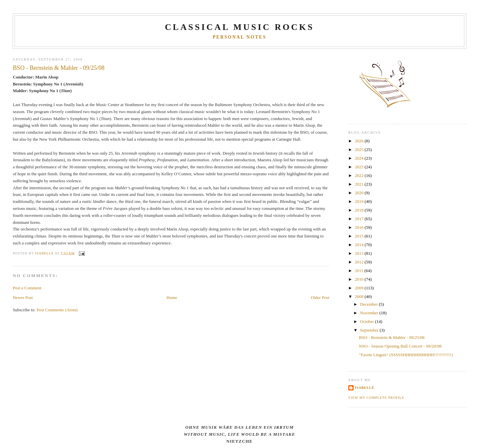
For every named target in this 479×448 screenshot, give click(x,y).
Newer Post (23, 298)
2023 (360, 167)
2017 (360, 219)
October (367, 321)
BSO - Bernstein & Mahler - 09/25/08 (392, 337)
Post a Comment (27, 288)
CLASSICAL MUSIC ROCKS (240, 27)
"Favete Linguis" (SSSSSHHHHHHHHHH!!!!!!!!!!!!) (406, 355)
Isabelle (365, 388)
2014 (360, 245)
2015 (360, 236)
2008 (360, 297)
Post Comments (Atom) (57, 310)
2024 (360, 158)
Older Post (320, 298)
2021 (360, 184)
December (369, 304)
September (370, 330)
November (370, 313)
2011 (360, 271)
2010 (360, 279)
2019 (360, 201)
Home (172, 298)
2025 (360, 149)
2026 (360, 141)
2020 (360, 193)
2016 (360, 227)
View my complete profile (376, 398)
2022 (360, 175)
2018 (360, 210)
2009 (360, 288)
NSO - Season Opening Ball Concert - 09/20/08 (400, 346)
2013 (360, 253)
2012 (360, 262)
